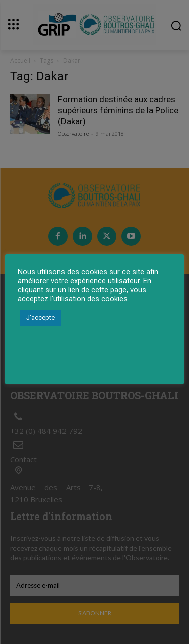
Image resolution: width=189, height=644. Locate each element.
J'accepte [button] (41, 318)
